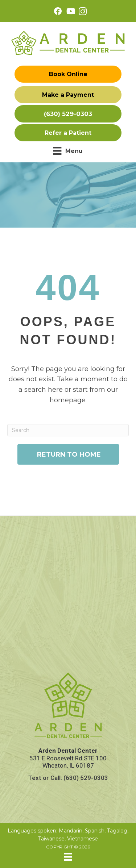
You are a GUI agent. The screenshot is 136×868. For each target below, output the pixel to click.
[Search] (68, 430)
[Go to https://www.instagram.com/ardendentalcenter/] (83, 13)
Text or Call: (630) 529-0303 (68, 778)
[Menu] (68, 151)
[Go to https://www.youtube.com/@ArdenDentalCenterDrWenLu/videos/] (70, 12)
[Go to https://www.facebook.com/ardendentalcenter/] (58, 12)
